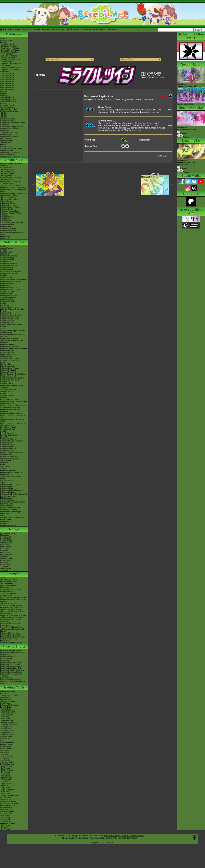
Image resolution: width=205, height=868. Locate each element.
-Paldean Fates (6, 737)
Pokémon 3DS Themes (9, 510)
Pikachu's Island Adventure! (11, 666)
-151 (2, 740)
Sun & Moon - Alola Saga (10, 185)
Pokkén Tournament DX (10, 319)
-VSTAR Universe (7, 819)
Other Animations (7, 225)
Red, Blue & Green (8, 480)
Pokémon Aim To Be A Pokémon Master (13, 190)
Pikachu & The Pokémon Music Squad (13, 683)
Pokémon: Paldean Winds (10, 213)
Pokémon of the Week (9, 111)
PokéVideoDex (6, 221)
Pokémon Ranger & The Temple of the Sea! (14, 601)
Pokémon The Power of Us (11, 635)
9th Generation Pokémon (10, 152)
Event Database (6, 150)
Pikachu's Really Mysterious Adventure (11, 675)
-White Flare (5, 719)
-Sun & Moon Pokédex (9, 56)
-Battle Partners (6, 800)
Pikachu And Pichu (8, 654)
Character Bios (6, 168)
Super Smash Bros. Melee (11, 476)
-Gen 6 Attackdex (7, 83)
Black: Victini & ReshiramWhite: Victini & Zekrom (13, 612)
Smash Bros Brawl (7, 429)
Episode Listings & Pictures (11, 164)
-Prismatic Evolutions (8, 725)
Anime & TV (14, 160)
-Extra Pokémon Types (9, 695)
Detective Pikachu (7, 321)
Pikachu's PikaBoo (7, 656)
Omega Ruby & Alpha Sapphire (13, 331)
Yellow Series (6, 547)
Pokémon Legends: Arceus (11, 281)
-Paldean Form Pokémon (10, 156)
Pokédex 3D (5, 382)
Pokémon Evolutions (8, 209)
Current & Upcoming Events (11, 148)
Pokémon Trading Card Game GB (13, 494)
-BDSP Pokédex (7, 62)
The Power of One (7, 584)
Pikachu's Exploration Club (11, 668)
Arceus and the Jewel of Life (11, 607)
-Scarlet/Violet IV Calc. (9, 109)
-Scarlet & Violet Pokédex (10, 68)
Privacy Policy (112, 836)
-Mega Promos (6, 766)
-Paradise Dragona (8, 805)
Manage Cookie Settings (132, 836)
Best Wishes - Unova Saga (11, 181)
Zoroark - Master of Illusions (11, 609)
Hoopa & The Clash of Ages (11, 627)
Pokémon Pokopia (7, 258)
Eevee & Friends (7, 678)
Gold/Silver (5, 466)
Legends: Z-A (6, 254)
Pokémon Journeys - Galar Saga (13, 187)
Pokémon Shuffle (7, 344)
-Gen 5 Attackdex (7, 81)
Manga (14, 529)
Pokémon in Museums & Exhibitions (10, 130)
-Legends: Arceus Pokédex (11, 64)
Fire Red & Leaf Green (9, 435)
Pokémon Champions (9, 256)
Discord (46, 29)
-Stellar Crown (6, 729)
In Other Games (6, 504)
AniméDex (4, 166)
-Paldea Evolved (7, 744)
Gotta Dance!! (6, 660)
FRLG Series (5, 553)
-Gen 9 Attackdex (7, 89)
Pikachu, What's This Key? (11, 680)
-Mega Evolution (7, 715)
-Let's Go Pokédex (7, 58)
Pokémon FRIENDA (8, 526)
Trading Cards (14, 687)
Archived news (6, 40)
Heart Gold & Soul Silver (10, 400)
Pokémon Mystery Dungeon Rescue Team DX (11, 290)
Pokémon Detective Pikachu (11, 643)
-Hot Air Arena (6, 798)
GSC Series (5, 549)
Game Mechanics (7, 107)
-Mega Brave (5, 788)
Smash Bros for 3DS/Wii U (11, 358)
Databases (14, 34)
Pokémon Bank (6, 333)
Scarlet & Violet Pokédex (94, 29)
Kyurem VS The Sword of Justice (13, 615)
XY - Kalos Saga (7, 183)
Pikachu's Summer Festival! (11, 662)
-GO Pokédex (6, 66)
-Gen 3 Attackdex (7, 78)
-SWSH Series (6, 748)
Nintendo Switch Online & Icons (13, 518)
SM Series (4, 570)
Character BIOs (6, 537)
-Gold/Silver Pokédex (9, 46)
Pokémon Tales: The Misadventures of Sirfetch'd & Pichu (12, 233)
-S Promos (4, 827)
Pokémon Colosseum (9, 439)
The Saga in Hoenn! (8, 176)
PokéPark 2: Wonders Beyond (12, 378)
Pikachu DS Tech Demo (10, 457)
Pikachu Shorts (14, 646)
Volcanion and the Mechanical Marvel (12, 630)
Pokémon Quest (7, 323)
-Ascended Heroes (8, 711)
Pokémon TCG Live (8, 301)
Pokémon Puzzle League (10, 484)
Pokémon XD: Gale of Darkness (13, 441)
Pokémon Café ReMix (9, 264)
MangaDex (5, 535)
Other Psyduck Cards (151, 75)
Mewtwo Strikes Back (9, 582)
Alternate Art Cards (8, 701)
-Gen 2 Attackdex (7, 76)
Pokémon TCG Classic (9, 705)
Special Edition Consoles (10, 508)
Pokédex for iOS (7, 392)
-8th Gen (4, 115)
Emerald (4, 437)
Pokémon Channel (7, 445)
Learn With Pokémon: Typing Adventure (12, 387)
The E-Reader (6, 461)
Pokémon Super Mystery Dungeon (14, 348)
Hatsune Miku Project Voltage (12, 127)
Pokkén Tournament (8, 354)
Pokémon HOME (7, 283)
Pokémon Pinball (7, 488)
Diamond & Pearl (7, 396)
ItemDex (4, 91)
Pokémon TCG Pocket (9, 274)
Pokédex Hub (58, 29)
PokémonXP (5, 125)
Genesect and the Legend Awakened (10, 620)
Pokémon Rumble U (8, 372)
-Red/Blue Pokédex (8, 44)
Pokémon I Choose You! (10, 633)
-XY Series (4, 752)
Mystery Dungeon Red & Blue (12, 453)
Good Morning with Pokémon (12, 223)
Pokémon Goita (6, 522)
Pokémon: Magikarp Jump (11, 315)
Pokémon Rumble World (10, 346)
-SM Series (5, 750)
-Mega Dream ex (7, 784)
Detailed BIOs (6, 539)
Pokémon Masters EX (9, 266)
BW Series (4, 563)
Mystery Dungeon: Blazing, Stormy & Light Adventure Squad (14, 406)
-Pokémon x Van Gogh (9, 133)
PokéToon (4, 215)
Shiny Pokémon (6, 201)
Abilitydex (4, 95)
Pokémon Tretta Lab (8, 370)
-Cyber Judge (6, 817)
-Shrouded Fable (7, 731)
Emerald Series (6, 555)
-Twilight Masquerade (9, 733)
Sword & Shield (6, 278)
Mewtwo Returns (7, 588)
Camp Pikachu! (6, 658)
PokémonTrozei (6, 455)
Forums (26, 29)
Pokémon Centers (7, 121)
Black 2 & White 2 (7, 366)
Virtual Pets (5, 514)
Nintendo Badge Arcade (10, 360)
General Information (8, 533)
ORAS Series (6, 568)
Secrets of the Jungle (9, 639)
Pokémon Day (6, 135)
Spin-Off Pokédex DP (9, 99)
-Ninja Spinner (6, 780)
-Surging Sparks (7, 727)
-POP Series (5, 776)
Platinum (4, 398)
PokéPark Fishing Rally (9, 459)
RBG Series (5, 545)
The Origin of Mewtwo (9, 580)
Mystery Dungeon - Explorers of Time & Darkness (13, 424)
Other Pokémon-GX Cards (153, 78)
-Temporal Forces (7, 735)
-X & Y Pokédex (6, 54)
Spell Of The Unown (8, 586)
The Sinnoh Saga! (7, 180)
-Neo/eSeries (5, 760)
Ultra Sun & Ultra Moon (9, 307)
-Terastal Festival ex (8, 801)
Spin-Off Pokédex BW (9, 101)
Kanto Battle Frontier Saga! (11, 178)
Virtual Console (6, 506)
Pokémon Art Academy (9, 339)
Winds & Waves (6, 248)
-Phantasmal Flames (8, 713)
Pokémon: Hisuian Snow (10, 211)
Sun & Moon (5, 305)
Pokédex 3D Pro (7, 384)
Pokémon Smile (6, 293)
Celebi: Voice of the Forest (11, 590)
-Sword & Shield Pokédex (10, 60)
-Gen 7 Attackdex (7, 85)
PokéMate (4, 463)
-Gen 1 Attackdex (7, 74)
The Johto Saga (6, 174)
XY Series (4, 566)
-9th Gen (4, 113)
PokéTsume (5, 239)
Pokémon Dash (6, 443)
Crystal (3, 468)
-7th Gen (4, 117)
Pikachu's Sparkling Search (11, 672)
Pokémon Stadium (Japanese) (12, 490)
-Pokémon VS (6, 821)
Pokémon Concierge (8, 229)
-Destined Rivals (7, 721)
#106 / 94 (50, 173)
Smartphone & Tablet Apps (11, 512)
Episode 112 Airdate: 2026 (186, 162)
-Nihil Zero (4, 782)
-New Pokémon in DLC (9, 154)
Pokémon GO (6, 262)
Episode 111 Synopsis (188, 130)
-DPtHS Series (6, 756)
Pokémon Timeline (7, 119)
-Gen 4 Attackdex (7, 80)
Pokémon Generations (9, 205)
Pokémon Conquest (8, 376)
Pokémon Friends (7, 260)
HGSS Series (6, 561)
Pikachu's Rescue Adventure (11, 652)
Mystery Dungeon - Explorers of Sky (13, 416)
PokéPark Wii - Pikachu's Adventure (10, 410)
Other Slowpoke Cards (151, 73)
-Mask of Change (7, 811)
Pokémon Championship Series (13, 123)
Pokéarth (112, 29)
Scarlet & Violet (6, 252)
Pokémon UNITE (7, 268)
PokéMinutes (5, 219)
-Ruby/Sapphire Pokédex (10, 48)
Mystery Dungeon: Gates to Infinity (14, 374)
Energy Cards (6, 699)
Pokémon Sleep (6, 270)
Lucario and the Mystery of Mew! (13, 598)
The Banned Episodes (9, 199)
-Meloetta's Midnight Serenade (12, 617)
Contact (36, 29)
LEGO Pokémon (7, 139)
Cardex (3, 103)
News (2, 38)
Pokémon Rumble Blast (9, 380)
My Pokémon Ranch (8, 427)
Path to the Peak (7, 217)
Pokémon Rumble (7, 403)
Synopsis (182, 168)
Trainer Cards (6, 697)
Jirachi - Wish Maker (8, 594)
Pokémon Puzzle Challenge (11, 472)
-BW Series (5, 754)
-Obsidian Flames (7, 742)
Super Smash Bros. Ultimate (11, 325)
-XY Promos (5, 774)
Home (18, 29)
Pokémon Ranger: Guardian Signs (14, 402)
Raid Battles (5, 703)
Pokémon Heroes (7, 592)
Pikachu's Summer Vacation (11, 650)
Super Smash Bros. (8, 496)
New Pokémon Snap (8, 297)
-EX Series (4, 758)
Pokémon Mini (6, 474)
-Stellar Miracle (6, 807)
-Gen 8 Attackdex (7, 87)
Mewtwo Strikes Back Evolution (13, 637)
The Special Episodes (9, 197)
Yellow (3, 482)
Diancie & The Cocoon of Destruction (10, 624)
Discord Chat (5, 146)
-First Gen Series (7, 762)
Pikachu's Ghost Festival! (10, 664)
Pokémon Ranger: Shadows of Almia (12, 420)
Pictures (183, 137)
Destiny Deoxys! (7, 596)
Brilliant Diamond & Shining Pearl (13, 279)
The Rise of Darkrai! (8, 603)
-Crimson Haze (6, 813)
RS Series (4, 551)
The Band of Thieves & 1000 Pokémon (11, 341)
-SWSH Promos (6, 770)
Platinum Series (6, 559)
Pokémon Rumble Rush (10, 317)
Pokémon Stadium (7, 492)
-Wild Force (5, 815)
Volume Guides (6, 543)
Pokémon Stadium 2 (8, 470)
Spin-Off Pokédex (7, 97)
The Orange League (8, 172)
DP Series (4, 557)
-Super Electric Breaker (9, 803)
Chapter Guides (6, 541)
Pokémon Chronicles (8, 195)
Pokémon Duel (6, 356)
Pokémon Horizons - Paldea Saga (14, 193)
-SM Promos (5, 772)
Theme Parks (6, 143)
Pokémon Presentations (10, 137)
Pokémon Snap (6, 486)
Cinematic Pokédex (8, 105)
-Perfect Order (6, 709)
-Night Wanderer (7, 809)
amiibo (3, 516)
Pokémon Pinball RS (8, 449)
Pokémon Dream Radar (10, 368)
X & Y (2, 329)
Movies (14, 574)
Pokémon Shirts (6, 141)
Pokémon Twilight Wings (10, 207)
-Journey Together (7, 723)
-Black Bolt (4, 717)
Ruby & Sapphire (7, 433)
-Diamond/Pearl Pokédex (10, 50)
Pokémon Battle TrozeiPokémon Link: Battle (13, 336)
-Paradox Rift (5, 738)
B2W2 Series (5, 564)
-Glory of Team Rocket (9, 796)
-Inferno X (4, 786)
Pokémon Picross (7, 350)
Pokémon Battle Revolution (11, 413)
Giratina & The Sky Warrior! (11, 605)
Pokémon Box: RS (7, 447)
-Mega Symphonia (7, 790)
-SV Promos (5, 768)
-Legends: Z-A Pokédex (9, 70)
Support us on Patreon (102, 843)
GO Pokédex (73, 29)
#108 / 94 (155, 174)
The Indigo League (8, 170)
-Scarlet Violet (6, 746)
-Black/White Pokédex (9, 52)
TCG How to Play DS (9, 390)
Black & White (6, 364)
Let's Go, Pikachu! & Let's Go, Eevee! (12, 310)
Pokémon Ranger (7, 451)
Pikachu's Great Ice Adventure (12, 670)
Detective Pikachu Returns (11, 272)
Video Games (14, 242)
